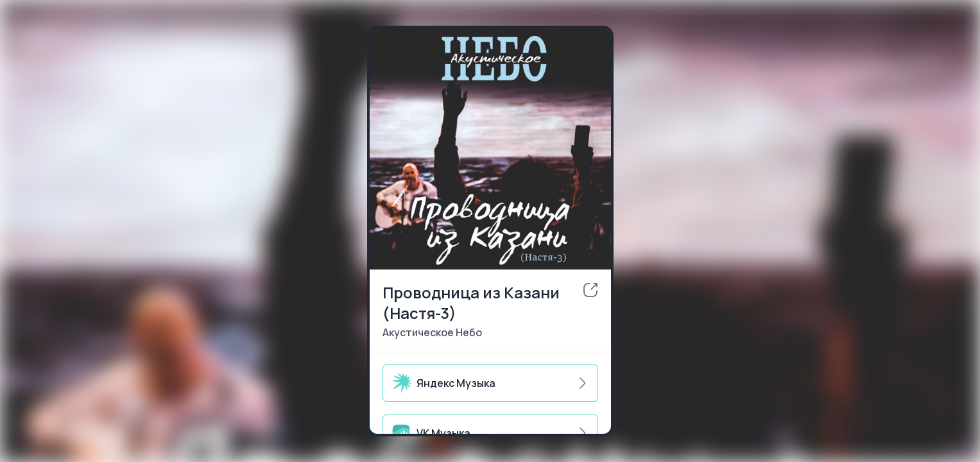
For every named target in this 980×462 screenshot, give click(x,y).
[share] (590, 290)
